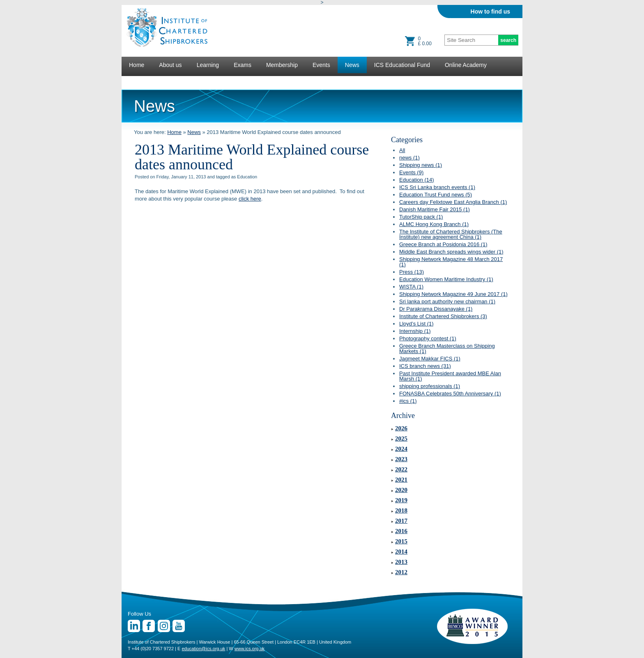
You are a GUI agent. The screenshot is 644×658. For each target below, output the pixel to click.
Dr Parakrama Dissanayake (436, 309)
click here (250, 199)
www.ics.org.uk (250, 649)
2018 (401, 510)
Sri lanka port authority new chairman (447, 301)
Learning (208, 65)
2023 (401, 459)
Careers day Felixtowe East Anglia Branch (453, 202)
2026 (401, 428)
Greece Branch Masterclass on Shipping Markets (447, 349)
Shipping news (421, 165)
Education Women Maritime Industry (446, 279)
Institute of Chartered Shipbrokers (443, 316)
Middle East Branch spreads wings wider (451, 252)
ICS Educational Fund (402, 65)
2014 (401, 552)
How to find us (490, 12)
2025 (401, 439)
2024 (401, 449)
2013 (401, 562)
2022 (401, 469)
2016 (401, 531)
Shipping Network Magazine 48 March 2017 (451, 262)
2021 (401, 480)
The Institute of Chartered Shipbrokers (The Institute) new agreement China (451, 234)
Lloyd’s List (416, 324)
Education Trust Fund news (436, 195)
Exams (243, 65)
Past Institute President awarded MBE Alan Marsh (450, 376)
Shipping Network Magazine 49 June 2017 (453, 294)
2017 (401, 521)
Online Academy (466, 65)
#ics (408, 401)
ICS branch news (425, 366)
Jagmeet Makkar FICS (430, 359)
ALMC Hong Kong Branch (434, 224)
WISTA (411, 287)
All (402, 150)
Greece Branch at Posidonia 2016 (443, 244)
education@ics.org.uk (203, 649)
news (409, 158)
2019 (401, 500)
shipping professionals (430, 386)
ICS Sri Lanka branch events (437, 187)
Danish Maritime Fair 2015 (435, 209)
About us (170, 65)
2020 (401, 490)
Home (137, 65)
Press (412, 272)
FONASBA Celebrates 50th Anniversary (450, 394)
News (352, 65)
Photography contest (428, 338)
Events (321, 65)
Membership (282, 65)
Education (417, 180)
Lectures (140, 81)
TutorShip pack (421, 217)
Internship (415, 331)
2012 (401, 572)
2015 (401, 541)
